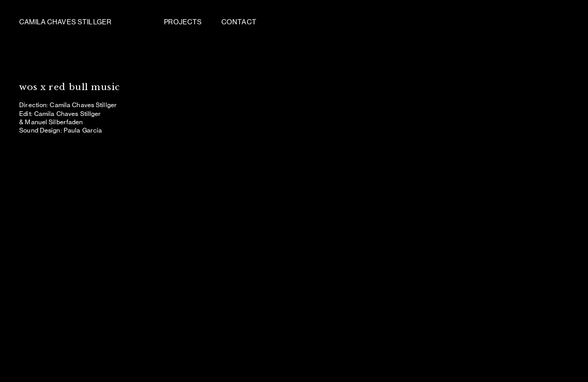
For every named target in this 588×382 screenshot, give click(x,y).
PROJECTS (184, 22)
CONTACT (239, 22)
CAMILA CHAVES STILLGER (65, 22)
